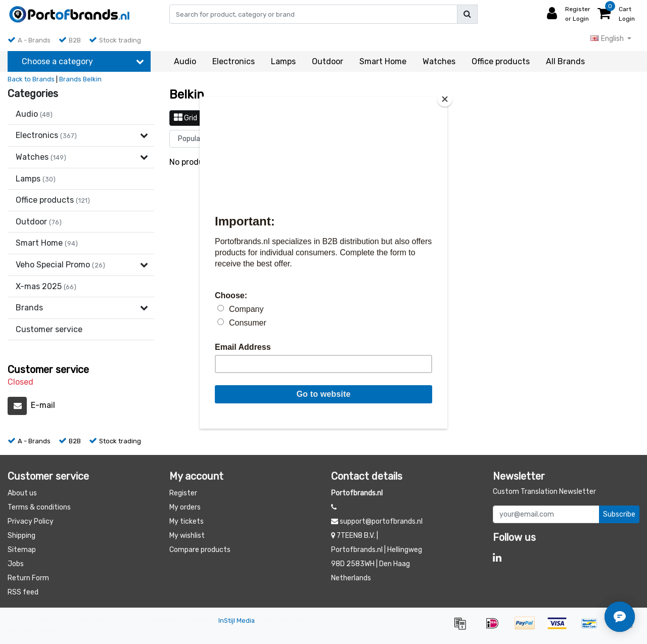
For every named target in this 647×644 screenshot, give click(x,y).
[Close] (445, 99)
